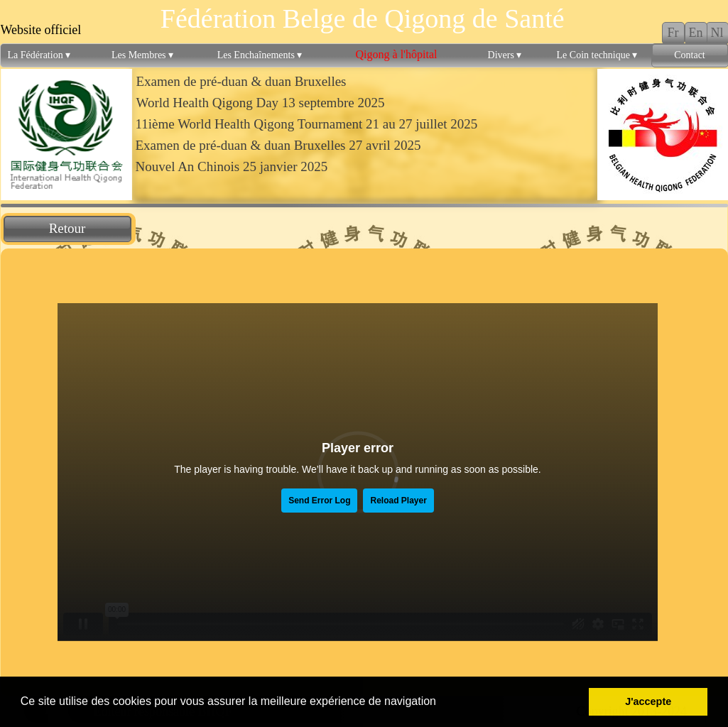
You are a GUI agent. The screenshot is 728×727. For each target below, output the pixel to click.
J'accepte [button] (648, 701)
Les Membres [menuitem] (142, 55)
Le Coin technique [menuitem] (597, 55)
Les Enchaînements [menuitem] (260, 55)
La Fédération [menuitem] (39, 55)
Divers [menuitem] (505, 55)
